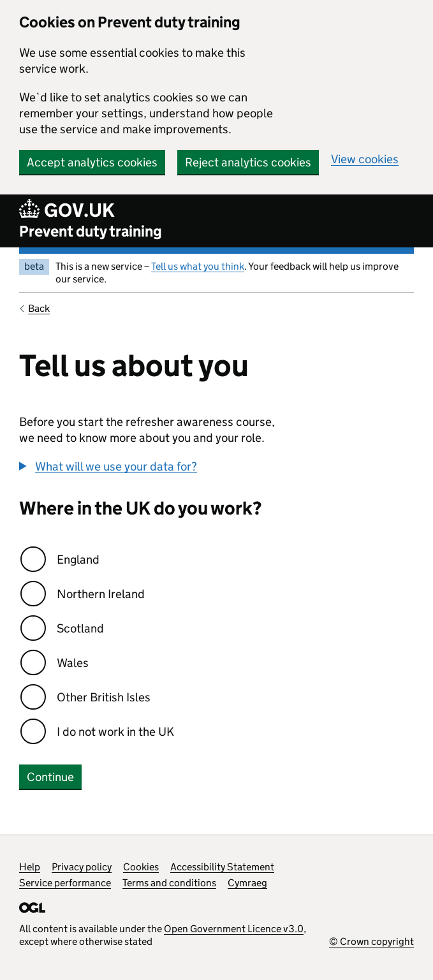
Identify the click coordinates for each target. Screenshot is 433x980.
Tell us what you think (198, 266)
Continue (50, 777)
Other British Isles (104, 697)
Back (39, 308)
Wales (73, 663)
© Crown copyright (371, 941)
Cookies (141, 867)
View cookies (365, 159)
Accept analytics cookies (92, 162)
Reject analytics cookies (248, 162)
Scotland (80, 628)
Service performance (65, 883)
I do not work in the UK (115, 732)
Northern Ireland (101, 594)
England (78, 559)
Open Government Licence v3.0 (234, 929)
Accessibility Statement (222, 867)
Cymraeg (247, 883)
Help (30, 867)
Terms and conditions (169, 883)
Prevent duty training (91, 231)
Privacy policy (82, 867)
